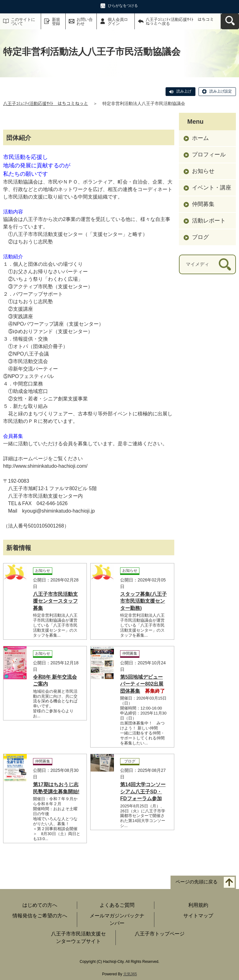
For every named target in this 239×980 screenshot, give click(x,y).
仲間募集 (203, 204)
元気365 (130, 974)
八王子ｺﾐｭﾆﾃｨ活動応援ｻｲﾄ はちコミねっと (46, 103)
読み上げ (184, 91)
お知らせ (203, 171)
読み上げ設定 (221, 91)
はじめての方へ (40, 905)
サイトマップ (198, 916)
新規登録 (56, 22)
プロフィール (209, 155)
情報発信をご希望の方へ (40, 916)
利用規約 (198, 905)
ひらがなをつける (123, 6)
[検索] (225, 264)
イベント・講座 (212, 188)
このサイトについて (23, 22)
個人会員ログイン (118, 22)
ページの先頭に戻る (197, 882)
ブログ (200, 237)
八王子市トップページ (160, 934)
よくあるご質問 (117, 905)
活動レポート (209, 221)
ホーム (200, 138)
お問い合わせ (85, 22)
